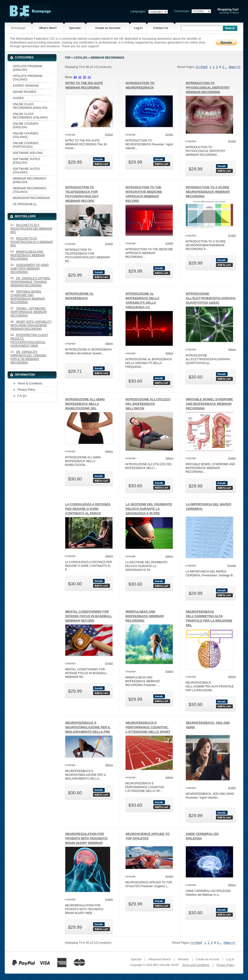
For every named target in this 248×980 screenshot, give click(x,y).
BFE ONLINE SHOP (166, 965)
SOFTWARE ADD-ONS (28, 153)
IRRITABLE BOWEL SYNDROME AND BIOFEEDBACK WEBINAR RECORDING (209, 404)
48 (80, 77)
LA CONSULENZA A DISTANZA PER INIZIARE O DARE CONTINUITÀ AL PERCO (88, 509)
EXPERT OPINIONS (26, 86)
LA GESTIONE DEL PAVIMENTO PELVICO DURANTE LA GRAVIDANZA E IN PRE (149, 509)
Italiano (109, 343)
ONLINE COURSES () (26, 125)
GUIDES (18, 98)
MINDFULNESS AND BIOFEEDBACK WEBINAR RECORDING (145, 616)
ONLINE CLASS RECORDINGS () (30, 106)
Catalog (81, 58)
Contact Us (161, 28)
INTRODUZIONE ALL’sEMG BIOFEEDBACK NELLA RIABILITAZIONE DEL (85, 404)
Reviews (183, 959)
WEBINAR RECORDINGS (107, 58)
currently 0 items (228, 11)
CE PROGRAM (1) (25, 204)
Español (232, 566)
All (89, 77)
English (109, 135)
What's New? (48, 28)
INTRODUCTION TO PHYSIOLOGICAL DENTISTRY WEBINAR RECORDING (208, 88)
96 (85, 77)
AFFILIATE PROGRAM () (28, 68)
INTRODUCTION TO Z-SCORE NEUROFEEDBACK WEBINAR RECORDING (208, 192)
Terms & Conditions (30, 383)
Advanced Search (160, 959)
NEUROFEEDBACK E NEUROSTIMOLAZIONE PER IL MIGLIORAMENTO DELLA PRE (88, 727)
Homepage (18, 28)
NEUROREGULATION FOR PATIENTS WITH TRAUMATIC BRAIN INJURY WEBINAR (87, 838)
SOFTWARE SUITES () (26, 161)
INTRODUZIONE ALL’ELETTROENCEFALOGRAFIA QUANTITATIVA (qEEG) (211, 298)
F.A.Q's (22, 396)
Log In (138, 28)
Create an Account (108, 28)
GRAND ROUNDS (25, 92)
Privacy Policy (26, 390)
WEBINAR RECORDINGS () (30, 180)
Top (68, 58)
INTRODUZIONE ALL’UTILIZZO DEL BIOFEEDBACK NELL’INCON (148, 404)
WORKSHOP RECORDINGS (31, 198)
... (226, 67)
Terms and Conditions (196, 965)
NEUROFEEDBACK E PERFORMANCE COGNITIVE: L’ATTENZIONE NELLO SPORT (148, 727)
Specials (75, 28)
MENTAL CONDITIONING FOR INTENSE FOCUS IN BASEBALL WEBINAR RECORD (89, 616)
